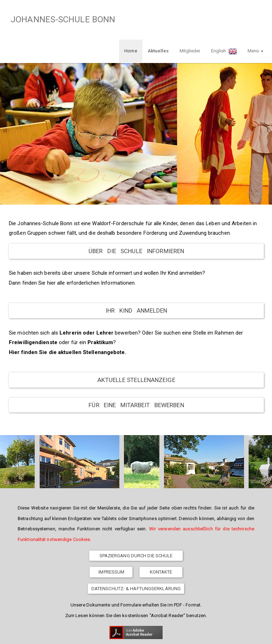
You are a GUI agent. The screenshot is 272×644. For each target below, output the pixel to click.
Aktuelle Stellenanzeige (136, 349)
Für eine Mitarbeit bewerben (136, 374)
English (224, 20)
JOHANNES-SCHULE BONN (61, 19)
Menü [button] (256, 20)
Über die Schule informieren (136, 220)
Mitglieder (190, 20)
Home (131, 20)
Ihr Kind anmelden (136, 279)
